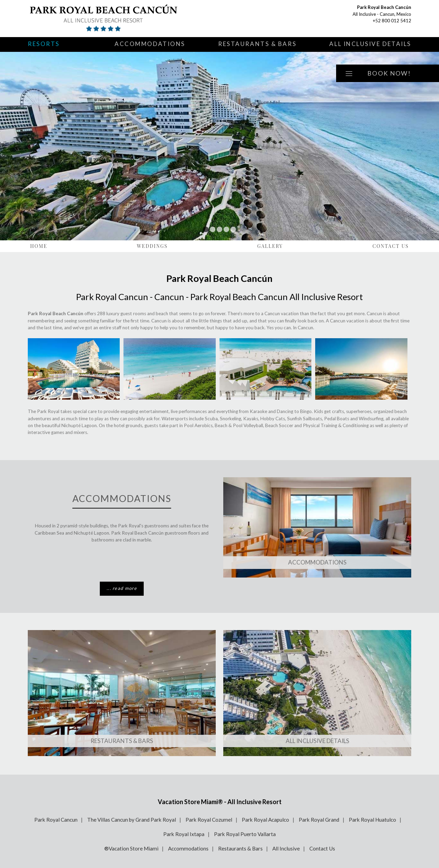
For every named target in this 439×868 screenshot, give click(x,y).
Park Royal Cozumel (209, 820)
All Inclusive (286, 848)
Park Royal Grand (319, 820)
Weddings (152, 246)
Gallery (270, 246)
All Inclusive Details (370, 44)
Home (39, 246)
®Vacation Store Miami (131, 848)
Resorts (44, 44)
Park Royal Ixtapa (184, 834)
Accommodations (150, 44)
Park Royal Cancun (56, 820)
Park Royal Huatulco (372, 820)
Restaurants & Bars (257, 44)
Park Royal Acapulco (265, 820)
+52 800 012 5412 (392, 21)
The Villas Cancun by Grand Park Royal (132, 820)
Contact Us (391, 246)
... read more (122, 588)
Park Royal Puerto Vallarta (245, 834)
